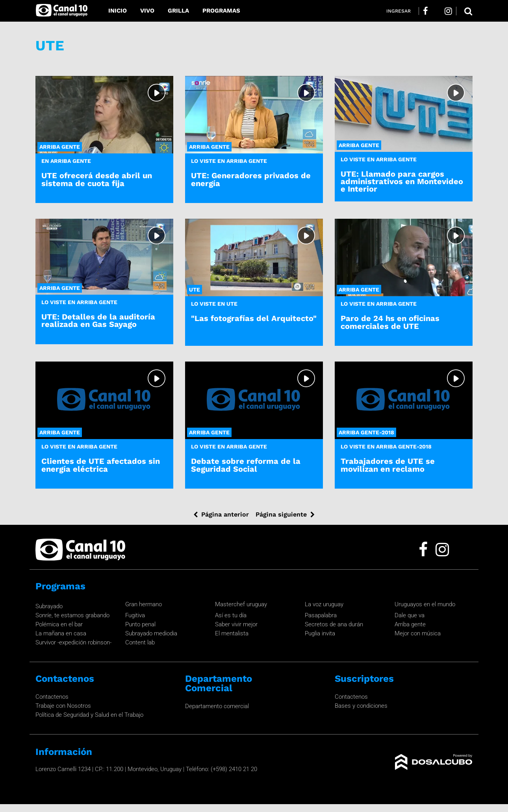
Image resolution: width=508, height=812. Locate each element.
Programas (221, 11)
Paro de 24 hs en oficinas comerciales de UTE (390, 322)
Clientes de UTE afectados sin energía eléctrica (101, 465)
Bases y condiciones (361, 706)
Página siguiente (281, 514)
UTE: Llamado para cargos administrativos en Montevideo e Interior (402, 181)
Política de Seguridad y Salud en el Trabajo (89, 715)
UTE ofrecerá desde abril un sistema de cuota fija (97, 179)
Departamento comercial (217, 706)
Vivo (147, 11)
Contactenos (52, 697)
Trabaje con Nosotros (63, 706)
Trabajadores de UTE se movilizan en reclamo (388, 465)
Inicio (118, 11)
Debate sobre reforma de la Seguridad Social (246, 465)
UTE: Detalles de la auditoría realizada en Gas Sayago (98, 320)
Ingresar (399, 11)
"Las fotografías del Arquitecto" (254, 318)
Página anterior (225, 514)
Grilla (178, 11)
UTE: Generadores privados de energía (251, 179)
